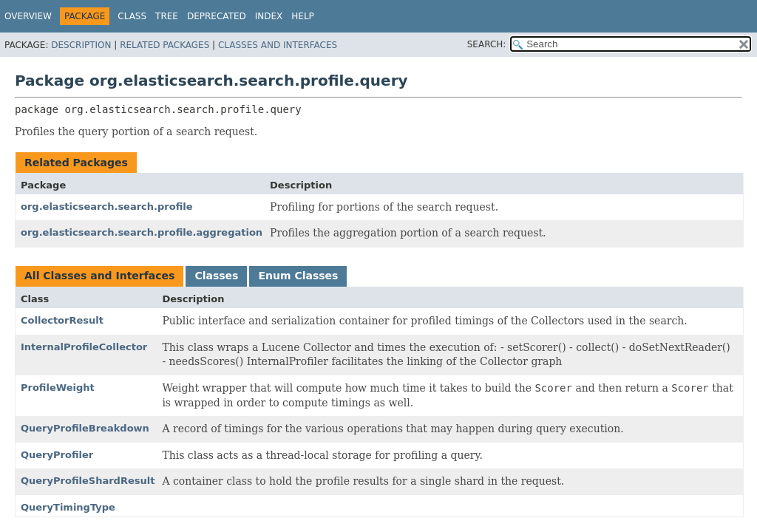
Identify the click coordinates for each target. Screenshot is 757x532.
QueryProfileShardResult (88, 481)
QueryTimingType (68, 507)
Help (303, 16)
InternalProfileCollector (84, 347)
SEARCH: (487, 44)
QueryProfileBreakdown (85, 428)
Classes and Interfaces (278, 45)
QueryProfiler (57, 455)
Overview (28, 16)
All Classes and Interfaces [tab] (99, 276)
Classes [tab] (216, 276)
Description (81, 45)
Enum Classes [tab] (298, 276)
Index (269, 16)
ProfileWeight (58, 388)
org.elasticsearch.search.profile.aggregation (142, 232)
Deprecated (217, 16)
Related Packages (164, 45)
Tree (167, 16)
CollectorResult (62, 320)
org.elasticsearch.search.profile (107, 207)
